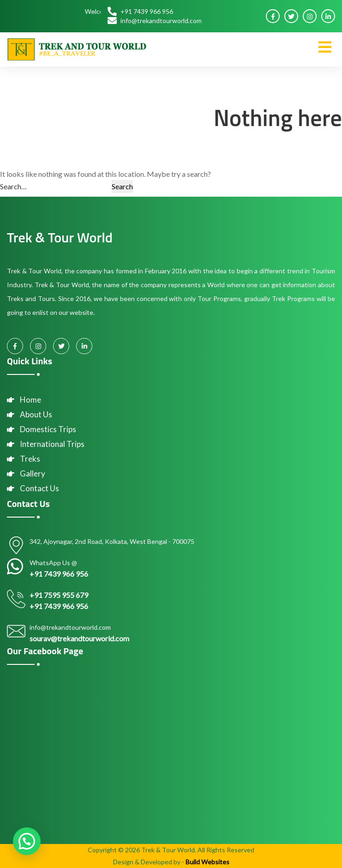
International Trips (52, 444)
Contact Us (39, 488)
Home (30, 400)
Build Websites (207, 862)
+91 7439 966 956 (140, 12)
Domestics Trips (48, 429)
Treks (30, 459)
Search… (13, 186)
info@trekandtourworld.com (155, 21)
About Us (36, 414)
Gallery (33, 473)
